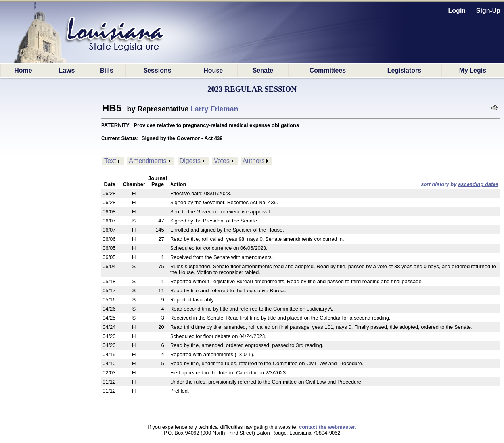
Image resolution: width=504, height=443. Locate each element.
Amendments (148, 161)
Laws (67, 70)
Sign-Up (488, 11)
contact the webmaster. (328, 427)
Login (457, 11)
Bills (107, 70)
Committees (328, 70)
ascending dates (478, 184)
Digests (190, 161)
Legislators (404, 70)
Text (110, 161)
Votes (222, 161)
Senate (263, 70)
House (213, 70)
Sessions (157, 70)
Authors (254, 161)
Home (23, 70)
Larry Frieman (215, 109)
